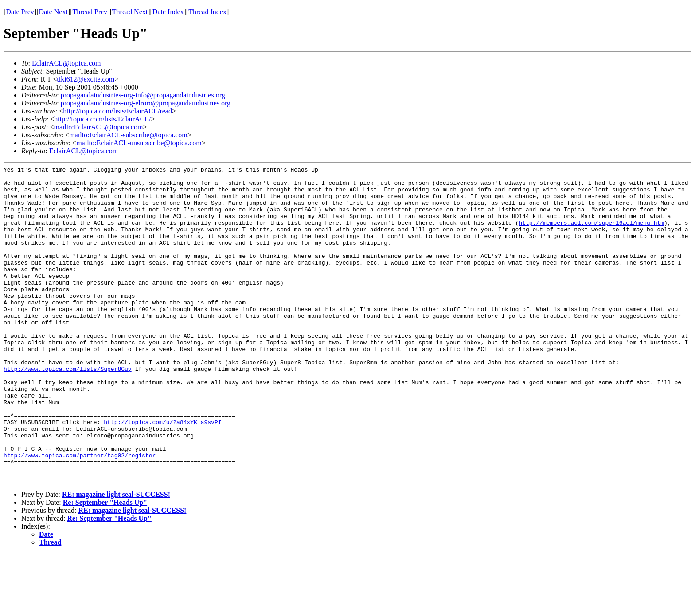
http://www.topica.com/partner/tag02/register (80, 514)
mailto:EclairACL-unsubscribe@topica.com (139, 143)
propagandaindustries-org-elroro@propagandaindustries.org (146, 103)
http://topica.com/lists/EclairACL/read (117, 111)
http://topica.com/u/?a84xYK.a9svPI (162, 474)
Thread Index (207, 12)
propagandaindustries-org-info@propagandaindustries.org (143, 95)
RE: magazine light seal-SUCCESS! (116, 557)
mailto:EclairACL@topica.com (98, 127)
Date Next (53, 12)
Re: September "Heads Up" (105, 565)
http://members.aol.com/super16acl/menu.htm (591, 234)
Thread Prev (90, 12)
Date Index (168, 12)
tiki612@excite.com (86, 79)
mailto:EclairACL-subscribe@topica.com (128, 135)
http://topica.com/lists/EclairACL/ (102, 119)
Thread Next (130, 12)
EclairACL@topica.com (66, 63)
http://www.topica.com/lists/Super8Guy (68, 410)
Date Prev (20, 12)
